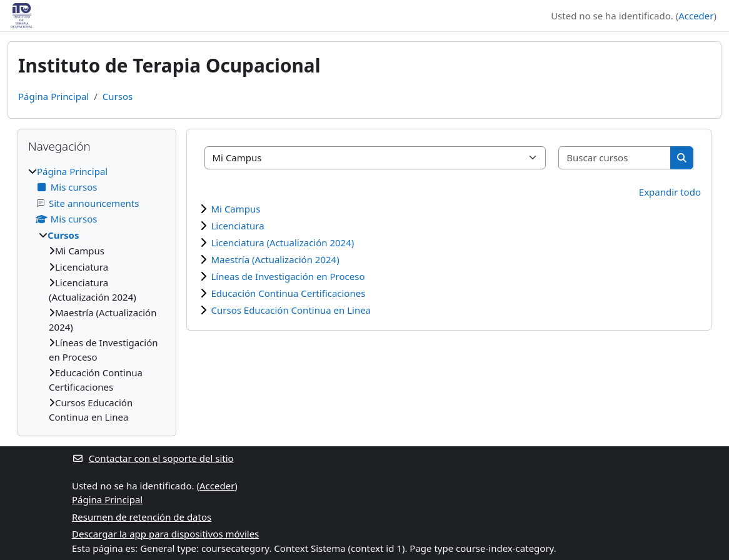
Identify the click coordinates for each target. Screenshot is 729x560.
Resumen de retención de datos (142, 517)
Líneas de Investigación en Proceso (288, 276)
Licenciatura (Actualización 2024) (283, 242)
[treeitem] (97, 294)
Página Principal (53, 96)
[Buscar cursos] (615, 158)
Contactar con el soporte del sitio (153, 458)
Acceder (696, 16)
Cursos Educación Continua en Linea (291, 310)
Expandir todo (670, 192)
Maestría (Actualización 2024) (275, 259)
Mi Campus (236, 209)
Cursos (118, 96)
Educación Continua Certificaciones (289, 293)
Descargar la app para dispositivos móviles (165, 534)
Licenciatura (238, 226)
